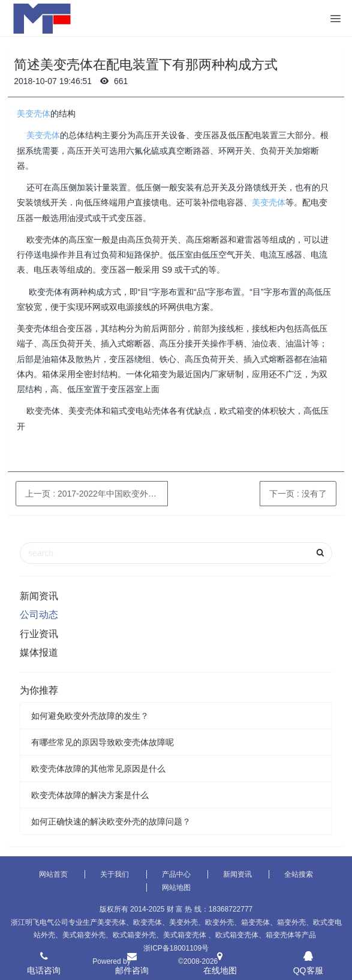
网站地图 (176, 888)
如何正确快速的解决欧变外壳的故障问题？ (111, 821)
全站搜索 (299, 874)
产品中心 (176, 874)
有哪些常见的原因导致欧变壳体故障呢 (103, 742)
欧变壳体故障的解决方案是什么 (90, 795)
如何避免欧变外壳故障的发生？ (90, 716)
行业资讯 (39, 634)
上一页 (97, 494)
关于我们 (115, 874)
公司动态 (39, 615)
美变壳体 (34, 113)
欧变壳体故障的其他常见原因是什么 (98, 769)
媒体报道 (39, 652)
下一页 (298, 494)
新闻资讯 (39, 596)
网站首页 (53, 874)
